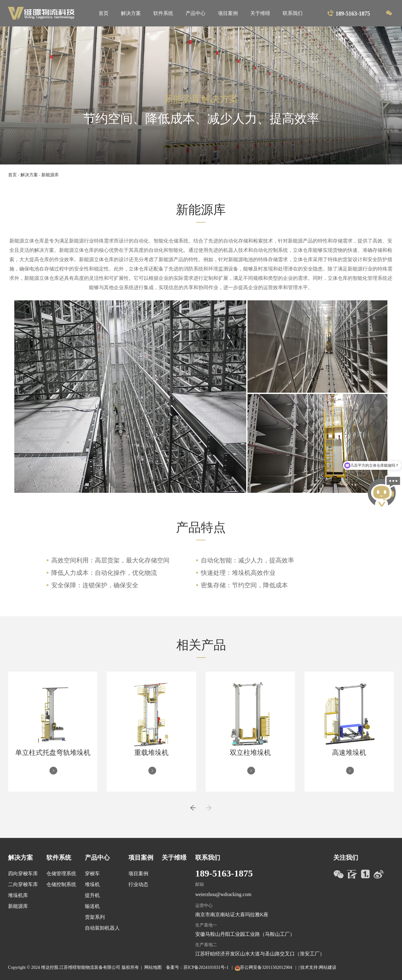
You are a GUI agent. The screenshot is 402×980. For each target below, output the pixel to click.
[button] (193, 811)
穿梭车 (92, 874)
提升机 (92, 895)
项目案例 (228, 13)
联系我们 (293, 13)
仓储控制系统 (61, 884)
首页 (104, 13)
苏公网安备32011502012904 (267, 967)
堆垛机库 (18, 895)
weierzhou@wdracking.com (223, 894)
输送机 (92, 906)
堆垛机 (92, 884)
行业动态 (138, 884)
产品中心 (196, 13)
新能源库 (50, 175)
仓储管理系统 (61, 874)
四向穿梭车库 (23, 874)
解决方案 (131, 13)
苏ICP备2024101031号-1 (207, 967)
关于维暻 (260, 13)
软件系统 (163, 13)
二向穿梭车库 (23, 884)
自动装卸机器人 (102, 928)
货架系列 (95, 917)
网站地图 (153, 967)
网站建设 (328, 967)
